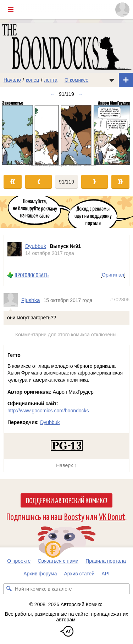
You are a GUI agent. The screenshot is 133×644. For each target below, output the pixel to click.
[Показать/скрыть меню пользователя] (122, 10)
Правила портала (106, 561)
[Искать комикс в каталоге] (9, 589)
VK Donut (112, 516)
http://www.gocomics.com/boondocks (48, 411)
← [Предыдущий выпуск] (53, 94)
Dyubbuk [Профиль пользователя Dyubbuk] (36, 246)
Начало (12, 80)
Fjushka (31, 300)
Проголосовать (32, 275)
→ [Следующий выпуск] (80, 94)
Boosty (74, 516)
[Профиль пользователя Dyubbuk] (15, 250)
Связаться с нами (58, 561)
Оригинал (113, 275)
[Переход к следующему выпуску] (66, 134)
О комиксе (76, 80)
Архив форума (40, 574)
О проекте (19, 561)
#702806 (120, 300)
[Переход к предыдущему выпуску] (17, 134)
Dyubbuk (50, 422)
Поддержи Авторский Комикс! (66, 500)
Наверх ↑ (66, 465)
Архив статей (79, 574)
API (106, 574)
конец (33, 80)
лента (51, 80)
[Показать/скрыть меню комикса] (112, 80)
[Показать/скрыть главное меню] (11, 10)
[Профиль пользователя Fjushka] (12, 300)
